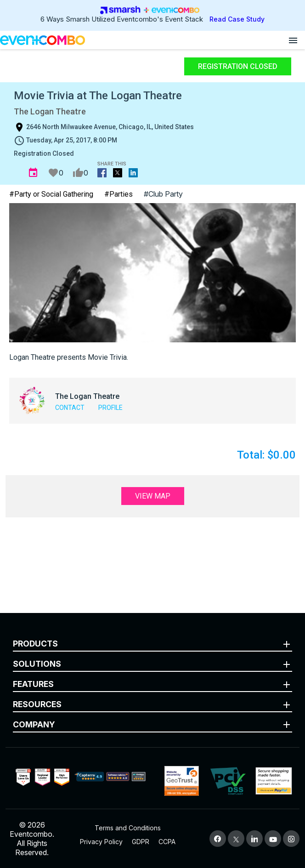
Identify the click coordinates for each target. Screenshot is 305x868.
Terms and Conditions (128, 828)
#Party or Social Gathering (51, 194)
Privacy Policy (101, 842)
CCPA (167, 842)
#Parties (119, 194)
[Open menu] (293, 40)
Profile (110, 408)
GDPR (141, 842)
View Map (153, 496)
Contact (70, 408)
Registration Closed (238, 66)
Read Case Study (237, 19)
